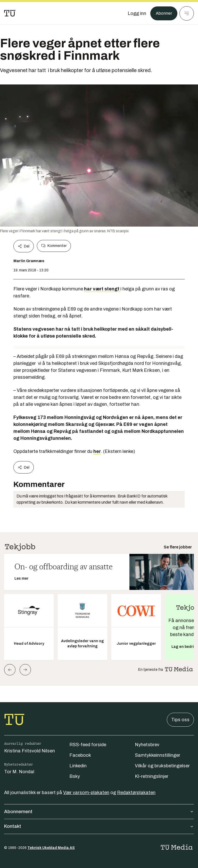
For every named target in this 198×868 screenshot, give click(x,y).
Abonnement (99, 812)
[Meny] (187, 13)
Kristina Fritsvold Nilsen (30, 751)
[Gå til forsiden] (10, 13)
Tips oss (180, 720)
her (97, 451)
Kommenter (54, 246)
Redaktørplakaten (136, 793)
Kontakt (99, 826)
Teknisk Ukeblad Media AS (51, 848)
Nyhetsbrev (147, 745)
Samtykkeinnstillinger (158, 755)
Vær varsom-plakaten (86, 793)
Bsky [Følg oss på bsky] (75, 776)
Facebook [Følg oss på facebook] (80, 755)
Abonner (163, 13)
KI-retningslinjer (152, 776)
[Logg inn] (135, 13)
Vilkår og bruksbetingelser (162, 766)
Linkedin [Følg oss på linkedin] (78, 766)
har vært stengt (102, 289)
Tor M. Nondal (19, 772)
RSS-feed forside (88, 745)
